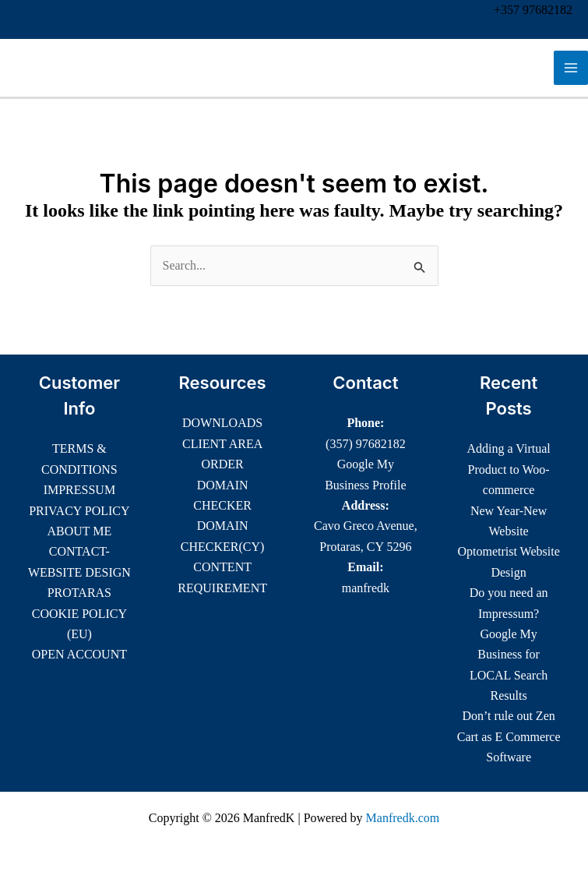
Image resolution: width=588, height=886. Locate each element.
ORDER (223, 464)
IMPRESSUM (79, 490)
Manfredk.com (403, 818)
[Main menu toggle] (571, 68)
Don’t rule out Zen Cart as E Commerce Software (509, 736)
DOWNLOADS (222, 423)
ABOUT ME (79, 531)
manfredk (366, 588)
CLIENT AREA (222, 444)
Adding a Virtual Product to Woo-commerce (509, 469)
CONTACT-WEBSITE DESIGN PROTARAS (79, 572)
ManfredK (65, 68)
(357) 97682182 (366, 444)
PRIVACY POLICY (79, 511)
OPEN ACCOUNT (79, 654)
